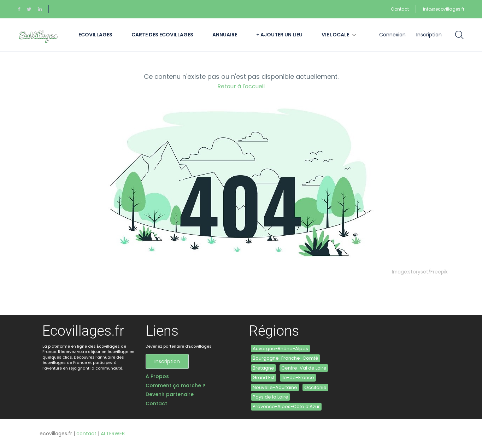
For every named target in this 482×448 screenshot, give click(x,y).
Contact (400, 9)
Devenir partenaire (170, 394)
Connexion (392, 35)
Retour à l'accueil (241, 86)
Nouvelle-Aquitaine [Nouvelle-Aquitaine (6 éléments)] (275, 387)
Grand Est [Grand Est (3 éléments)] (264, 378)
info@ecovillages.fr (444, 9)
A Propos (157, 376)
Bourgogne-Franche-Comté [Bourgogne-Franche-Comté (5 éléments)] (286, 358)
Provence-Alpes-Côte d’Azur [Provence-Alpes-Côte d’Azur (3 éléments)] (286, 406)
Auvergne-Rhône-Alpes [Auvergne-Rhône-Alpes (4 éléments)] (280, 349)
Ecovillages (95, 35)
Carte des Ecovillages (162, 35)
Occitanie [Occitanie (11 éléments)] (315, 387)
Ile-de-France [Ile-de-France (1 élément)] (298, 378)
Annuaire (225, 35)
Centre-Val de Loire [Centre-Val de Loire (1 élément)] (304, 368)
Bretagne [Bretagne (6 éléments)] (263, 368)
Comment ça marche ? (175, 386)
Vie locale (335, 35)
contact (86, 434)
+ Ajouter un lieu (279, 35)
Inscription (429, 35)
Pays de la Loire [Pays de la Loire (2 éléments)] (271, 397)
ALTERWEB (113, 434)
